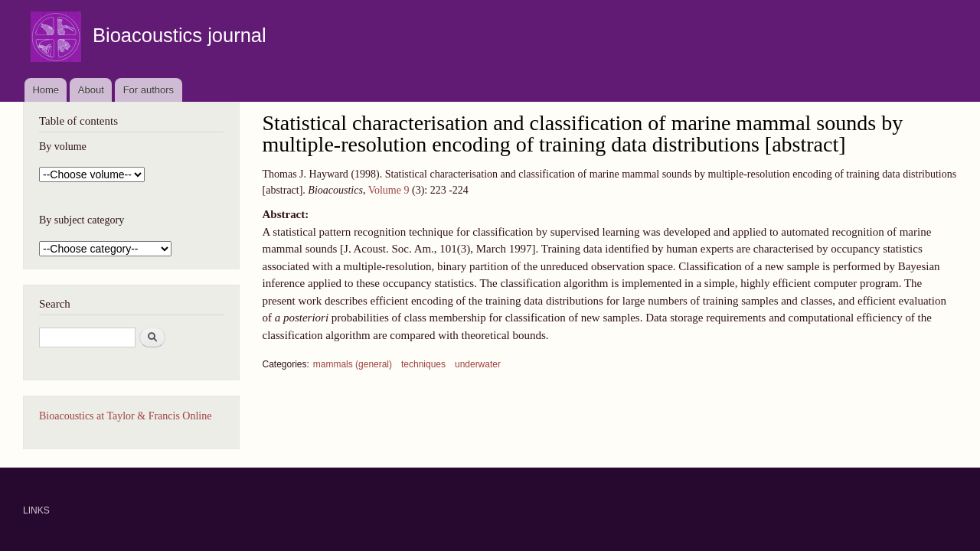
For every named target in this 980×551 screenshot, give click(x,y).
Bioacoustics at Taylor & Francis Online (125, 416)
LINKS (36, 510)
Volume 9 (389, 190)
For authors (149, 90)
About (91, 90)
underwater (478, 364)
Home (46, 90)
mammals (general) (353, 364)
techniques (423, 364)
